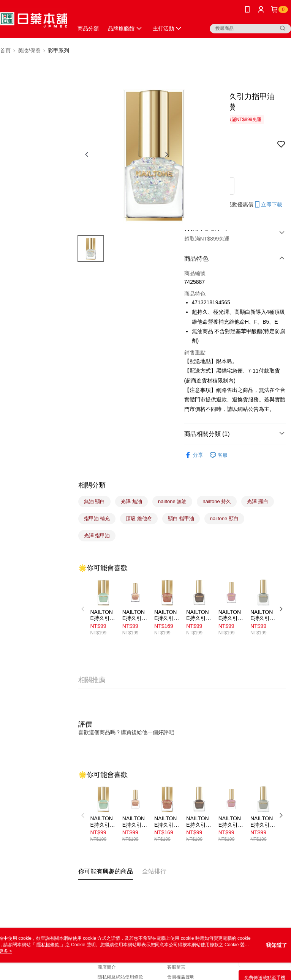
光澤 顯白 (258, 501)
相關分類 (92, 485)
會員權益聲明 (181, 977)
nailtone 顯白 (224, 518)
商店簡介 (107, 967)
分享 (194, 455)
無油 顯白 (95, 501)
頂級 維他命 (139, 518)
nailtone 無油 (172, 501)
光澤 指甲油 (97, 536)
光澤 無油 (131, 501)
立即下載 (268, 204)
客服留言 (176, 967)
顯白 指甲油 (181, 518)
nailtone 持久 (217, 501)
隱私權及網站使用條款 (120, 977)
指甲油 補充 (97, 518)
